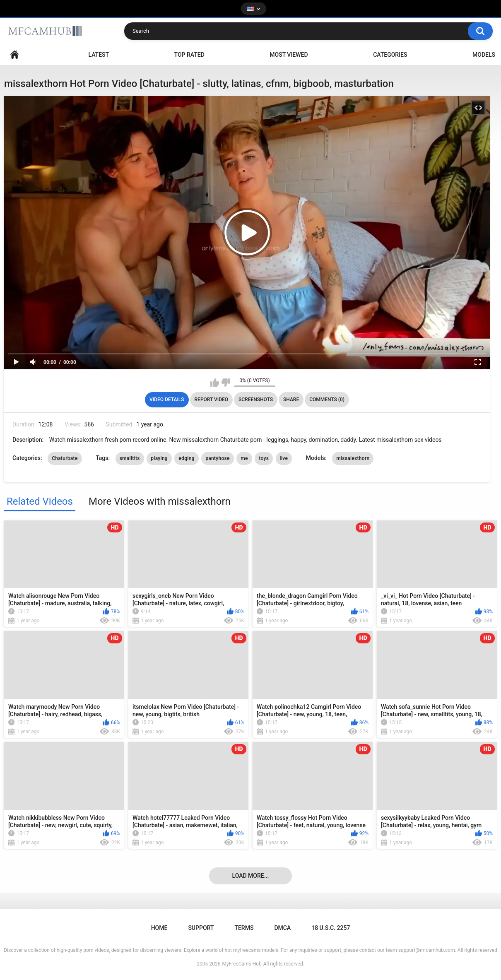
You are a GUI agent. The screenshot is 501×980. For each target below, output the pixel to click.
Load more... (251, 876)
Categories (390, 55)
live (284, 458)
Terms (244, 928)
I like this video (215, 383)
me (244, 458)
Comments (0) (327, 400)
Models (484, 55)
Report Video (211, 400)
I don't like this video (225, 383)
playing (159, 458)
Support (201, 928)
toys (264, 458)
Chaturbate (65, 458)
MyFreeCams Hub (242, 964)
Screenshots (256, 400)
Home (14, 55)
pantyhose (218, 458)
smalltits (130, 458)
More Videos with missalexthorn (160, 501)
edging (186, 458)
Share (291, 400)
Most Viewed (289, 55)
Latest (99, 55)
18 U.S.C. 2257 (331, 928)
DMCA (282, 928)
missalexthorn (353, 458)
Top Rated (189, 55)
